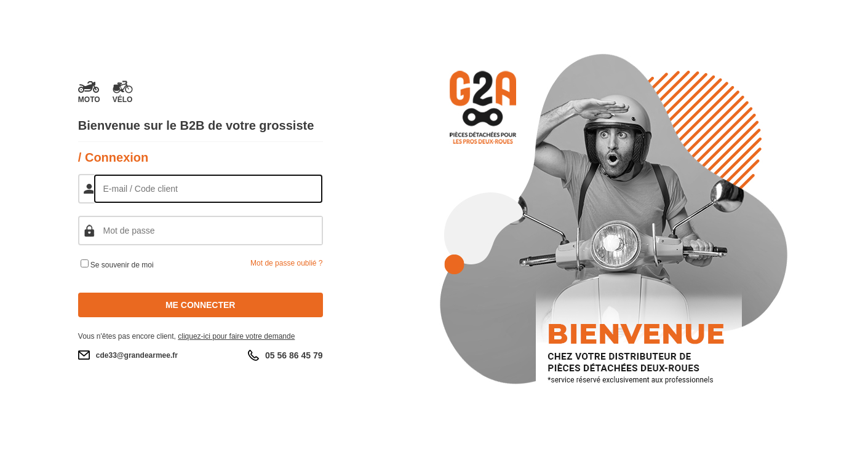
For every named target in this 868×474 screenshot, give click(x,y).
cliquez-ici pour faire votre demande (236, 336)
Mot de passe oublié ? (286, 263)
